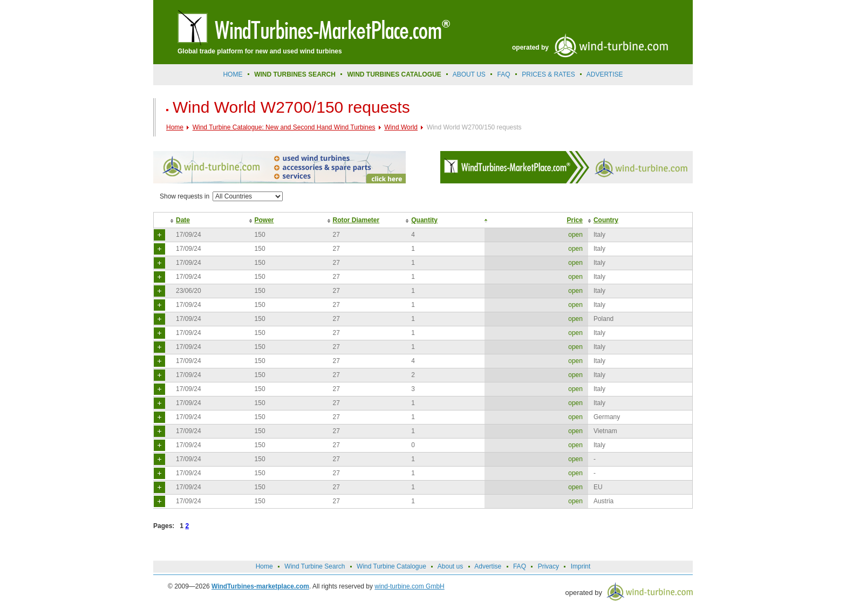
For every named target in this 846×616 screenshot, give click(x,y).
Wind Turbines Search (295, 74)
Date (183, 220)
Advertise (488, 566)
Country (606, 220)
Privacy (548, 566)
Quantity (424, 220)
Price (575, 220)
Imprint (581, 566)
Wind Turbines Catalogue (394, 74)
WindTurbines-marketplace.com (260, 586)
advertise (605, 74)
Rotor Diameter (356, 220)
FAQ (504, 74)
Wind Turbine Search (315, 566)
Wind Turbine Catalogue (391, 566)
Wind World (401, 127)
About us (469, 74)
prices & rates (548, 74)
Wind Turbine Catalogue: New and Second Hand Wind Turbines (284, 127)
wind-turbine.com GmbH (409, 586)
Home (233, 74)
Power (264, 220)
